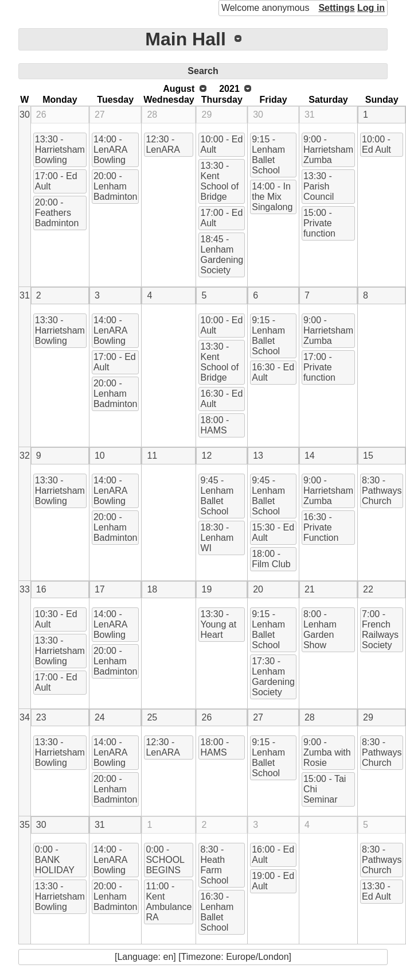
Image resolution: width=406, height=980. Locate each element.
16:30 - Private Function (321, 527)
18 (152, 589)
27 (100, 115)
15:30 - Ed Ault (273, 532)
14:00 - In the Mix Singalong (272, 197)
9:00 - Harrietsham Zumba (328, 150)
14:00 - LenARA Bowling (111, 150)
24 (100, 717)
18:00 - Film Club (271, 559)
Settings (336, 8)
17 (100, 589)
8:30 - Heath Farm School (214, 865)
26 (41, 115)
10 (100, 456)
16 (41, 589)
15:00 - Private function (319, 223)
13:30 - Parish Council (319, 186)
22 (368, 589)
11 (152, 456)
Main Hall (185, 39)
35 (25, 825)
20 (258, 589)
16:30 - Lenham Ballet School (217, 912)
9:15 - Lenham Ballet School (268, 155)
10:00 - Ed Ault (221, 144)
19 (206, 589)
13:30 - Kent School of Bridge (219, 181)
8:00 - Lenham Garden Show (320, 630)
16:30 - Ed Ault (221, 399)
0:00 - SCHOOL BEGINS (165, 860)
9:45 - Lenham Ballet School (217, 496)
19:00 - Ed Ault (273, 881)
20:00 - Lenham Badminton (116, 186)
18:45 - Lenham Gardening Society (222, 255)
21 (310, 589)
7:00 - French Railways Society (380, 630)
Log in (371, 8)
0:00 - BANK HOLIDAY (55, 860)
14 (310, 456)
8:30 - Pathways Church (382, 491)
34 (25, 717)
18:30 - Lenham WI (217, 538)
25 (152, 717)
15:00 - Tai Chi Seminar (325, 789)
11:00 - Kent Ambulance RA (169, 902)
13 (258, 456)
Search (203, 71)
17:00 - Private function (319, 367)
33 (25, 589)
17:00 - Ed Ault (56, 181)
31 (310, 115)
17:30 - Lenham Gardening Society (273, 677)
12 (206, 456)
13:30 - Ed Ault (376, 891)
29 (206, 115)
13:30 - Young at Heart (218, 624)
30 (25, 115)
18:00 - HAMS (214, 425)
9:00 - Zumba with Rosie (327, 752)
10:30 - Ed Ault (56, 619)
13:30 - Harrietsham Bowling (60, 150)
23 (41, 717)
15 (368, 456)
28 (152, 115)
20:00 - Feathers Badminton (57, 213)
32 (25, 456)
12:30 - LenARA (163, 144)
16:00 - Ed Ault (273, 855)
